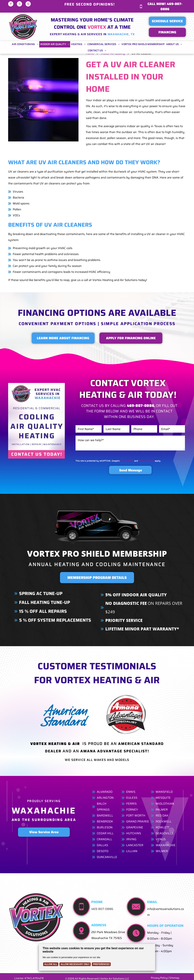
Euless (132, 798)
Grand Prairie (138, 821)
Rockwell (164, 821)
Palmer (162, 810)
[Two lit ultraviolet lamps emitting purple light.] (43, 100)
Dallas (102, 845)
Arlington (105, 798)
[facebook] (11, 4)
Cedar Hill (105, 833)
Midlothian (165, 804)
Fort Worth (136, 815)
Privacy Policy (127, 461)
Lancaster (135, 845)
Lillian (132, 851)
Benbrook (105, 821)
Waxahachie (166, 845)
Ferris (131, 804)
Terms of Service (146, 461)
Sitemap (174, 978)
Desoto (103, 851)
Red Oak (162, 815)
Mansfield (164, 792)
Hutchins (134, 833)
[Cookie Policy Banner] (97, 957)
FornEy (132, 810)
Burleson (105, 827)
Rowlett (163, 827)
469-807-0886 (102, 909)
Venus (161, 839)
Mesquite (163, 798)
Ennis (131, 792)
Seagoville (165, 833)
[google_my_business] (28, 4)
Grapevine (135, 827)
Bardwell (105, 815)
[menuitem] (25, 44)
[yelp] (19, 4)
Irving (131, 839)
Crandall (104, 839)
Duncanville (107, 857)
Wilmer (162, 851)
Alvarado (105, 792)
